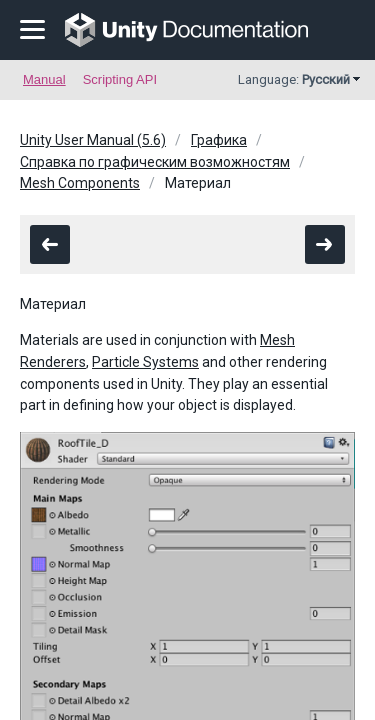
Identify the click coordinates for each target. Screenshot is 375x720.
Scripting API (120, 79)
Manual (44, 79)
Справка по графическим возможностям (155, 162)
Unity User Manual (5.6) (93, 140)
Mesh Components (80, 183)
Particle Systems (145, 362)
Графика (219, 140)
